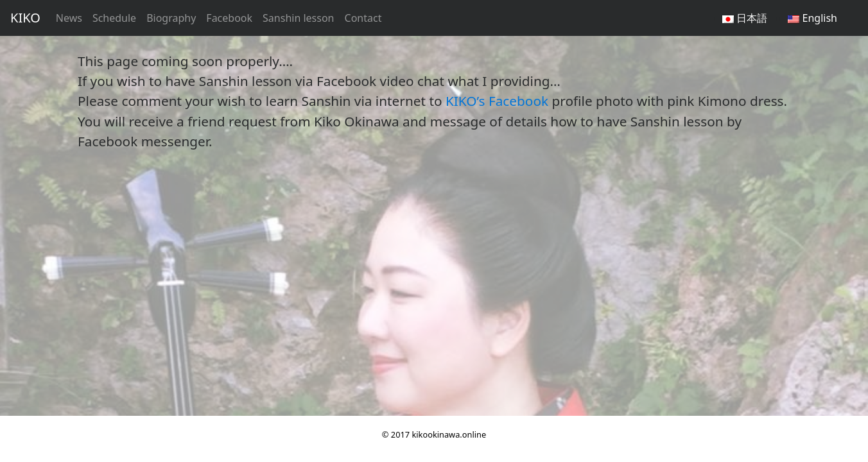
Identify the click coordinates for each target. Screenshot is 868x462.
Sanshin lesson (298, 18)
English (812, 18)
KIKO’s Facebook (497, 101)
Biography (171, 18)
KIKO (25, 18)
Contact (363, 18)
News (69, 18)
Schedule (114, 18)
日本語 (745, 18)
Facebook (229, 18)
